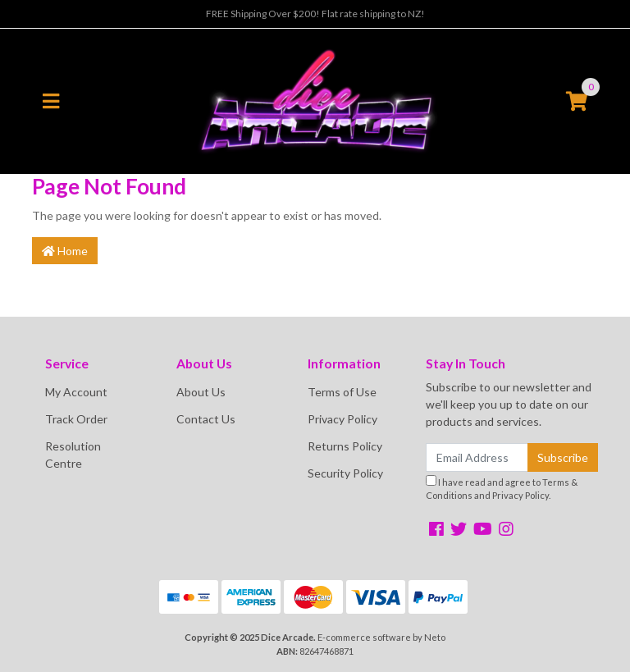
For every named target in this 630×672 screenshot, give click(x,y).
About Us (201, 392)
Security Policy (345, 473)
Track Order (76, 419)
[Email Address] (477, 457)
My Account (76, 392)
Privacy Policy (342, 419)
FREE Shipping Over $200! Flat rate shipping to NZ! (315, 14)
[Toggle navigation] (51, 102)
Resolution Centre (73, 455)
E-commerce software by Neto (381, 637)
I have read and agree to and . (502, 488)
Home (65, 251)
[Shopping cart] (577, 102)
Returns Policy (345, 446)
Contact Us (206, 419)
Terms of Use (342, 392)
